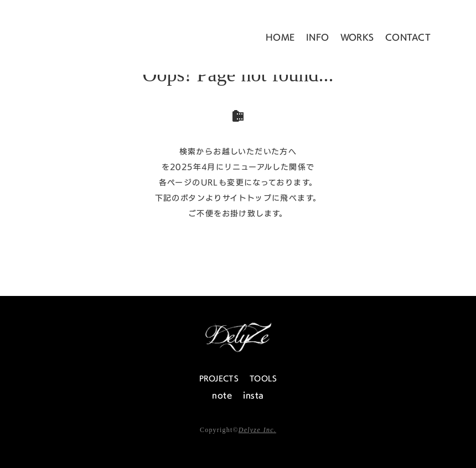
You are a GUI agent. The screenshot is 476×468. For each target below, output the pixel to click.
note (222, 395)
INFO (318, 37)
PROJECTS (219, 378)
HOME (280, 37)
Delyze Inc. (257, 430)
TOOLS (263, 378)
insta (253, 395)
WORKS (357, 37)
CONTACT (408, 37)
